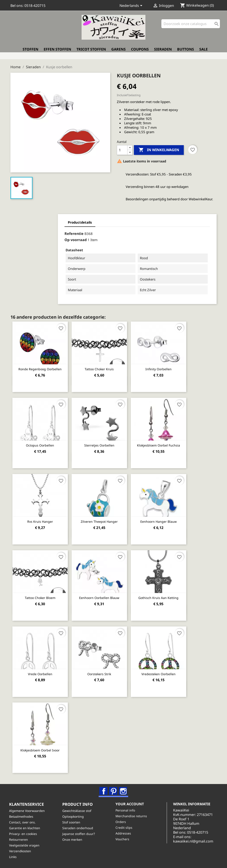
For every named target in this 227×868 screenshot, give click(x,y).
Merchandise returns (133, 816)
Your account (131, 804)
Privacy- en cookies (24, 834)
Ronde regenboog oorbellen (41, 367)
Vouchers (124, 839)
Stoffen (30, 52)
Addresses (125, 833)
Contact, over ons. (24, 822)
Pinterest (114, 788)
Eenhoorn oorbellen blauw (102, 595)
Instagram (123, 788)
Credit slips (125, 827)
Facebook (104, 788)
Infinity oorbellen (163, 367)
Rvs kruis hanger (41, 519)
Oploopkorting (74, 816)
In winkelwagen (159, 148)
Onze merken (74, 839)
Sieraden (163, 52)
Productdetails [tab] (39, 220)
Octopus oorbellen (41, 443)
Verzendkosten (21, 851)
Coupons (140, 52)
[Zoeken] (191, 27)
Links (14, 857)
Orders (122, 822)
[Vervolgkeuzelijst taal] (132, 6)
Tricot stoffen (91, 52)
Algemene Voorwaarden (28, 810)
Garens (118, 52)
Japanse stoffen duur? (80, 834)
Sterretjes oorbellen (102, 443)
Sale (204, 52)
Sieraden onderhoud (79, 828)
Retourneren (20, 839)
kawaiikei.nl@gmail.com (198, 845)
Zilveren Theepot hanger (102, 519)
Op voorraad (35, 238)
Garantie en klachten (26, 828)
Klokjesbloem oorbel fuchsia (163, 443)
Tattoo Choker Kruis (102, 367)
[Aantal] (122, 148)
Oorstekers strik (102, 671)
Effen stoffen (57, 52)
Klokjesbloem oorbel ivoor (41, 747)
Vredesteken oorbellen (163, 671)
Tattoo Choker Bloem (41, 595)
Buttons (186, 52)
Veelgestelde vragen (26, 845)
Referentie (33, 232)
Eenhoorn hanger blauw (163, 519)
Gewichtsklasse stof (78, 810)
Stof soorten (73, 822)
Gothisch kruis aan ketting (163, 595)
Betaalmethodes (23, 816)
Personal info (127, 810)
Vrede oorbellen (41, 671)
